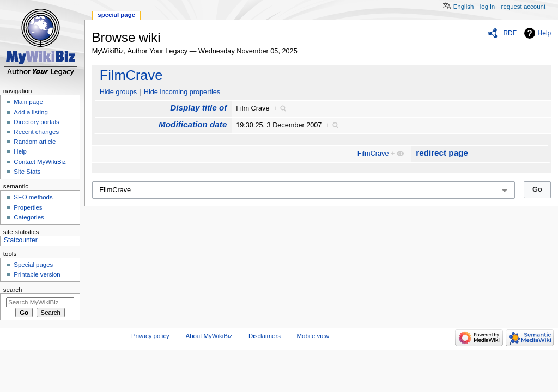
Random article (35, 142)
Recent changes (36, 132)
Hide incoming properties (182, 92)
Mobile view (313, 336)
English (464, 7)
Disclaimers (265, 336)
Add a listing (31, 112)
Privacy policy (150, 336)
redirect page (442, 153)
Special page (116, 15)
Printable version (37, 274)
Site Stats (27, 171)
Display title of (198, 108)
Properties (28, 207)
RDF (510, 33)
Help (545, 33)
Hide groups (118, 92)
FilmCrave (131, 75)
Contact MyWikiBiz (40, 162)
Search (13, 290)
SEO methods (33, 197)
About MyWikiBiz (209, 336)
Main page (28, 102)
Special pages (33, 265)
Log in (487, 7)
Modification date (193, 124)
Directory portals (36, 122)
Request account (524, 7)
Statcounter (21, 240)
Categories (29, 217)
